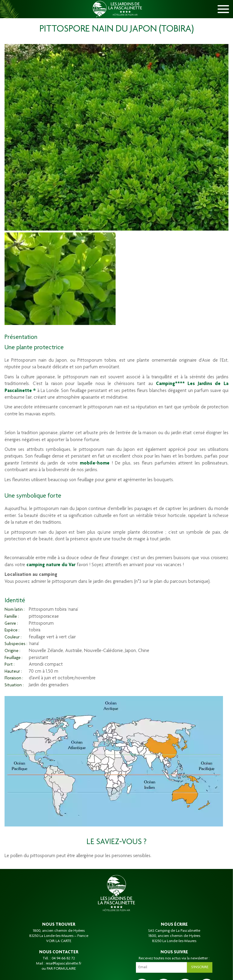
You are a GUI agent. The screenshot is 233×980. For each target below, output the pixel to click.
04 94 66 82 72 (63, 958)
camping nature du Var (51, 565)
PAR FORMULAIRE (61, 969)
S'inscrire (200, 967)
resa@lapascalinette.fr (64, 964)
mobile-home (95, 464)
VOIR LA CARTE (59, 941)
